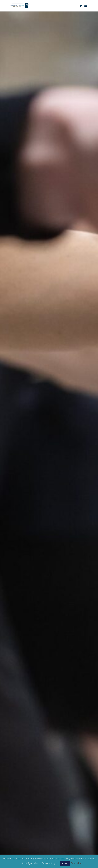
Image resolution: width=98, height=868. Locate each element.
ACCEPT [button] (65, 863)
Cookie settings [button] (49, 863)
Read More (77, 863)
